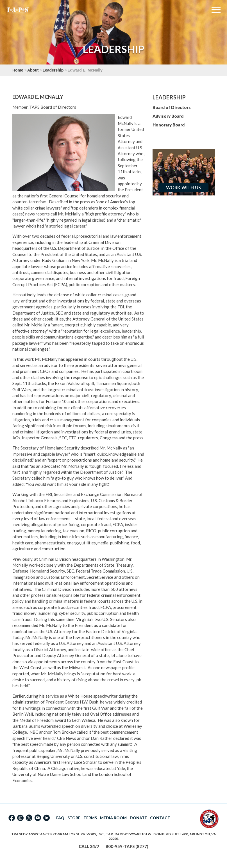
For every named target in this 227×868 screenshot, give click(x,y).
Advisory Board (168, 116)
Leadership (53, 70)
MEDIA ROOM (113, 818)
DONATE (138, 818)
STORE (74, 818)
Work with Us (183, 188)
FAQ (60, 818)
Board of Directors (172, 107)
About (33, 70)
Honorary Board (169, 125)
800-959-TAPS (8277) (127, 846)
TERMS (90, 818)
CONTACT (160, 818)
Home (18, 70)
